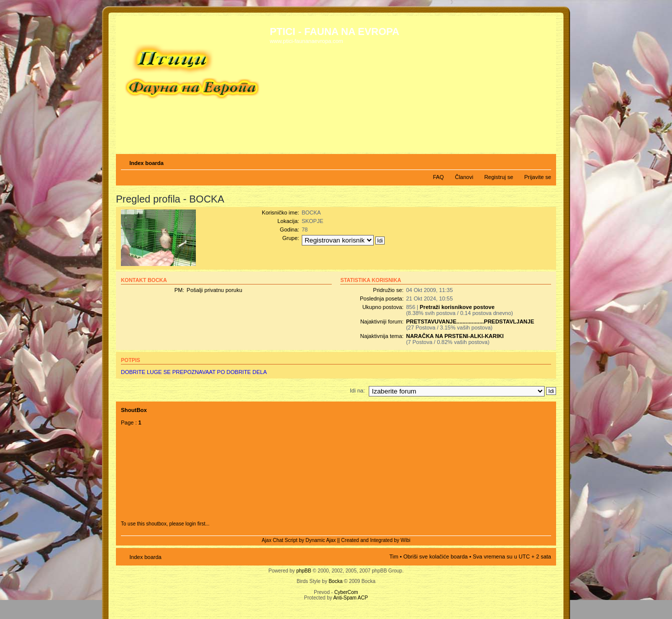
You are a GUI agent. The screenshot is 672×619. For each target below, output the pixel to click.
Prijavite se (538, 177)
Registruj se (499, 177)
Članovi (464, 177)
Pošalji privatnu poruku (215, 290)
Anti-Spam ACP (350, 598)
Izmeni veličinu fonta (544, 161)
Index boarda (146, 163)
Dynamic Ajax (321, 540)
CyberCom (346, 592)
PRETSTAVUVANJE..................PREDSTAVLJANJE (470, 321)
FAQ (438, 177)
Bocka (336, 581)
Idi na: (357, 390)
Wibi (405, 540)
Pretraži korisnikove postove (457, 307)
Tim (394, 556)
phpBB (304, 571)
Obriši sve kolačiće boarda (435, 556)
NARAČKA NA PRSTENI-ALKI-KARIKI (455, 336)
